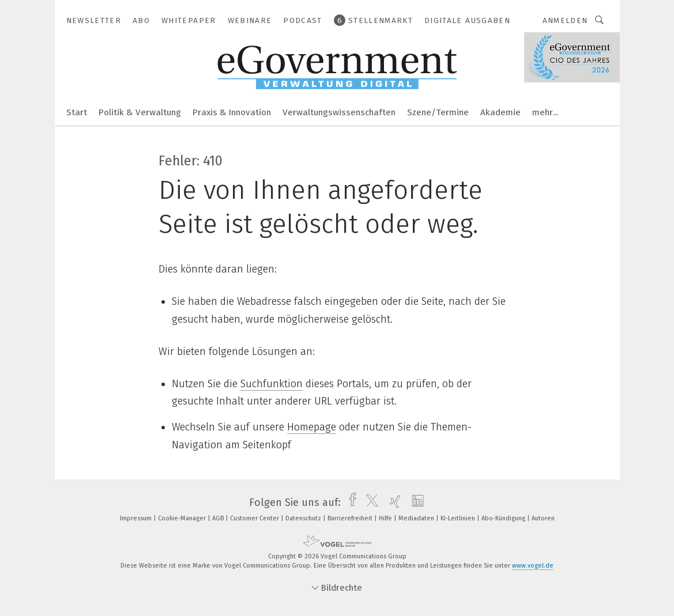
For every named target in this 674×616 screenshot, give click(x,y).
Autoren (543, 518)
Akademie (500, 112)
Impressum (137, 518)
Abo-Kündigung (504, 518)
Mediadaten (417, 518)
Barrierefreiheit (351, 518)
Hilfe (386, 518)
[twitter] (369, 502)
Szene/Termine (438, 112)
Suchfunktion (272, 384)
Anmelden (565, 20)
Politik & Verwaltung (140, 112)
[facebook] (350, 502)
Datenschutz (304, 518)
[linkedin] (415, 502)
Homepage (312, 427)
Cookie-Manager (183, 518)
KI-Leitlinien (459, 518)
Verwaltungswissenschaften (339, 112)
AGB (219, 518)
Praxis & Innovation (232, 112)
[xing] (392, 502)
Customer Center (255, 518)
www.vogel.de (533, 566)
